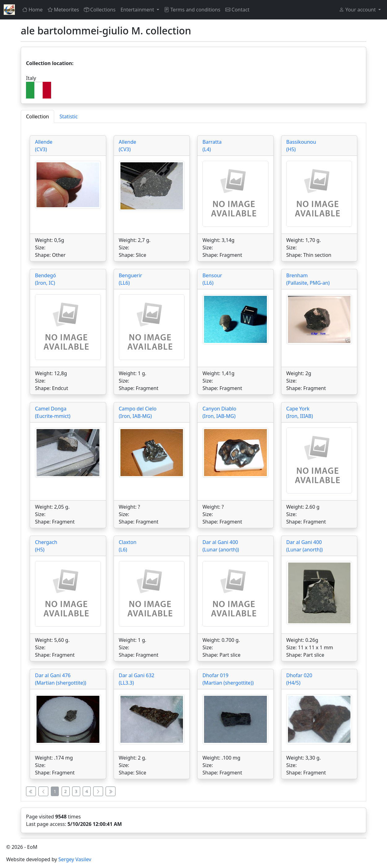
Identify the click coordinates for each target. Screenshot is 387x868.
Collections (100, 10)
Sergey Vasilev (75, 859)
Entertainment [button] (138, 10)
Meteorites (63, 10)
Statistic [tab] (69, 116)
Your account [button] (358, 10)
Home (33, 10)
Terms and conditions (192, 10)
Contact (237, 10)
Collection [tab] (37, 116)
